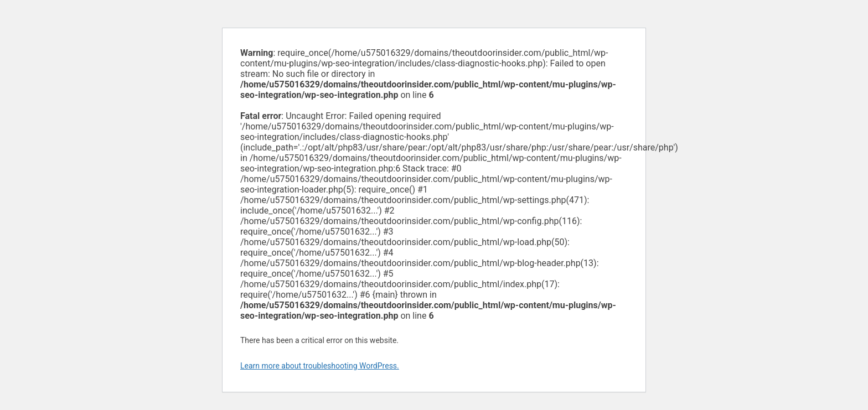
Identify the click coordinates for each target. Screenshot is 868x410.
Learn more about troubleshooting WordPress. (320, 366)
